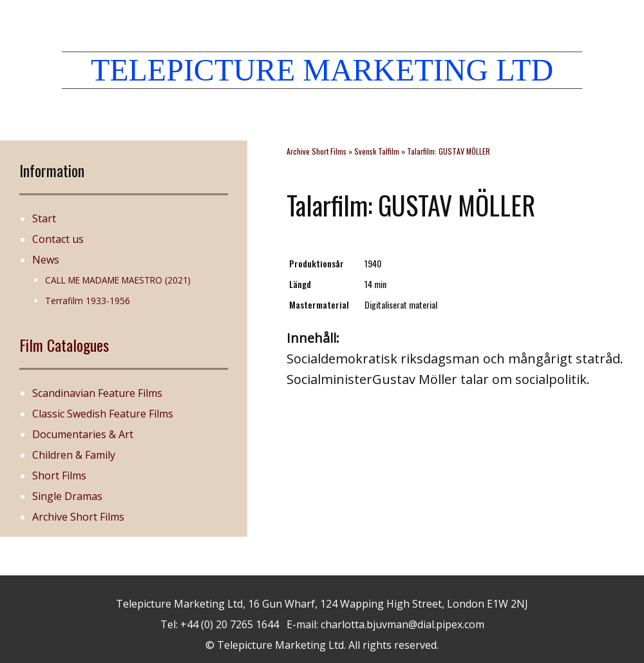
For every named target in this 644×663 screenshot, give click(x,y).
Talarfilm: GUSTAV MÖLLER (449, 151)
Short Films (59, 476)
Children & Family (74, 455)
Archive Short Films (78, 517)
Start (44, 218)
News (46, 260)
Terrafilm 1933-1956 (88, 301)
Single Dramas (67, 496)
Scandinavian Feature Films (97, 393)
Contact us (58, 239)
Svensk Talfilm (377, 151)
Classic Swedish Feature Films (103, 414)
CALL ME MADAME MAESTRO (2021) (118, 280)
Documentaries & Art (83, 434)
